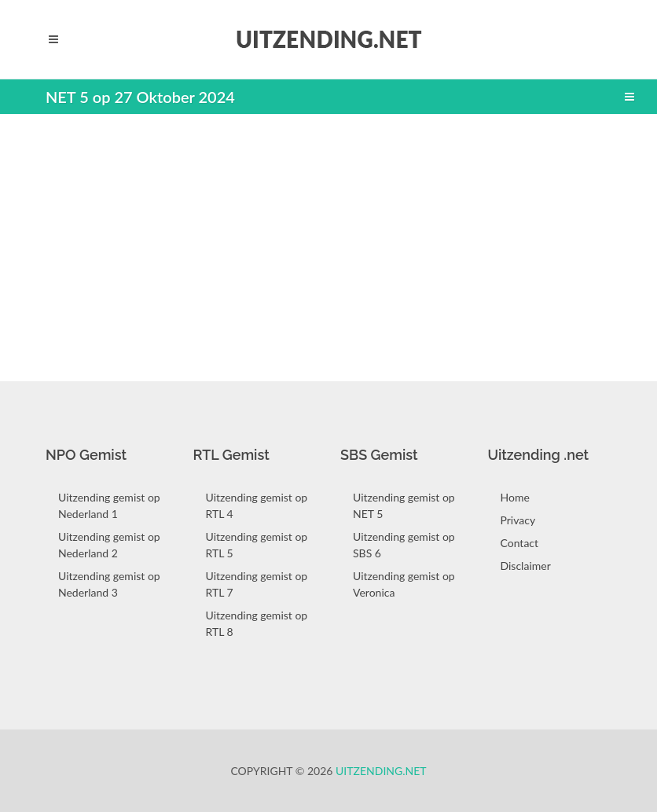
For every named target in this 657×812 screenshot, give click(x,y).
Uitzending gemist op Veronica (404, 584)
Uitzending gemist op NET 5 (404, 505)
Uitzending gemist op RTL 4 (257, 505)
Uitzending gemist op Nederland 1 (109, 505)
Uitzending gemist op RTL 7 (257, 584)
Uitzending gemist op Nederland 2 (109, 545)
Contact (520, 543)
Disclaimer (526, 566)
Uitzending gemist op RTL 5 (257, 545)
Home (515, 497)
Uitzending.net (381, 771)
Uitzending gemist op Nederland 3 (109, 584)
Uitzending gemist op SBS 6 (404, 545)
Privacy (518, 520)
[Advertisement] (328, 240)
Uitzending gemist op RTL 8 (257, 623)
